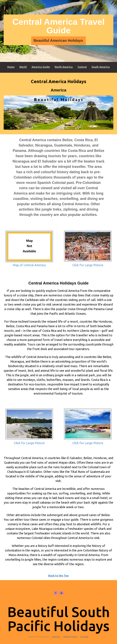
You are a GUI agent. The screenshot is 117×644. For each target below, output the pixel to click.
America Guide (41, 67)
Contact (56, 637)
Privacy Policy (70, 637)
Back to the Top (58, 576)
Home (11, 67)
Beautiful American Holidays (58, 40)
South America (101, 67)
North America (64, 67)
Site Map (84, 637)
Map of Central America (29, 265)
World (23, 67)
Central (82, 67)
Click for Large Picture (88, 265)
